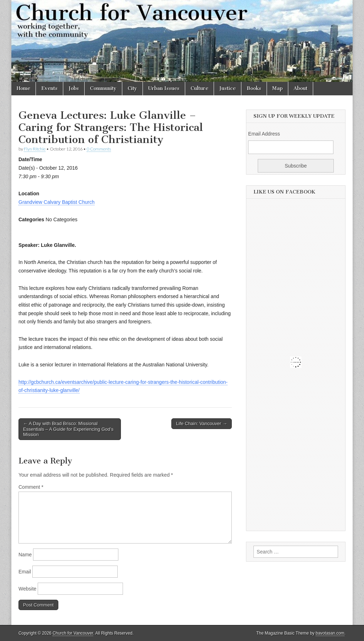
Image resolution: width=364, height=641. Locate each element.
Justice (227, 88)
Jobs (74, 88)
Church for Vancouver (73, 633)
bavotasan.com (330, 633)
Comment (31, 487)
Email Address (264, 134)
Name (25, 555)
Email (25, 572)
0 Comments (99, 149)
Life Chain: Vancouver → (202, 423)
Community (103, 88)
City (132, 88)
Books (254, 88)
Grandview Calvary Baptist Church (57, 202)
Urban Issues (164, 88)
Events (49, 88)
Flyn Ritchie (35, 149)
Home (23, 88)
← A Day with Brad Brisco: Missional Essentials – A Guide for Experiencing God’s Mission (68, 429)
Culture (199, 88)
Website (27, 589)
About (301, 88)
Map (277, 88)
